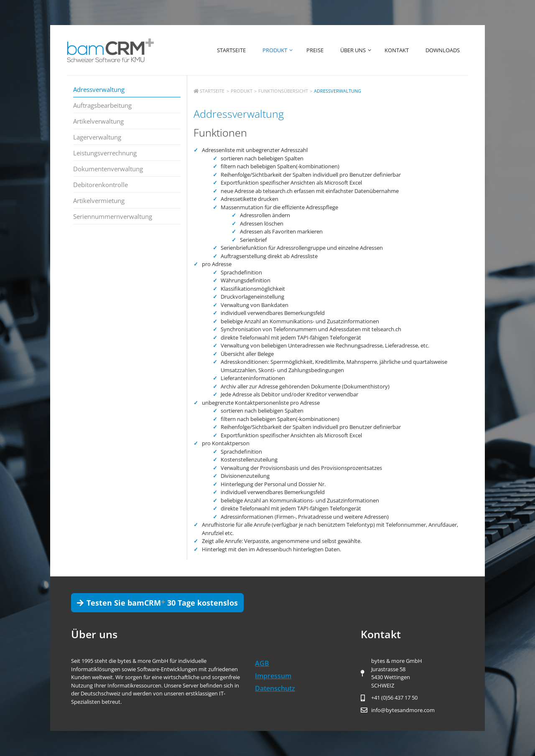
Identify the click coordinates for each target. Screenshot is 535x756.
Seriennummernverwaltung (113, 216)
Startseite (231, 50)
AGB (262, 663)
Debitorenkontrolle (101, 185)
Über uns (358, 50)
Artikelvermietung (99, 200)
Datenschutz (275, 688)
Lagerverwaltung (97, 137)
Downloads (443, 50)
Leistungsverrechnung (105, 153)
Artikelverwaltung (98, 121)
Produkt (280, 50)
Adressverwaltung (99, 89)
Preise (315, 50)
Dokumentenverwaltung (108, 169)
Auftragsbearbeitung (102, 105)
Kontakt (397, 50)
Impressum (273, 676)
